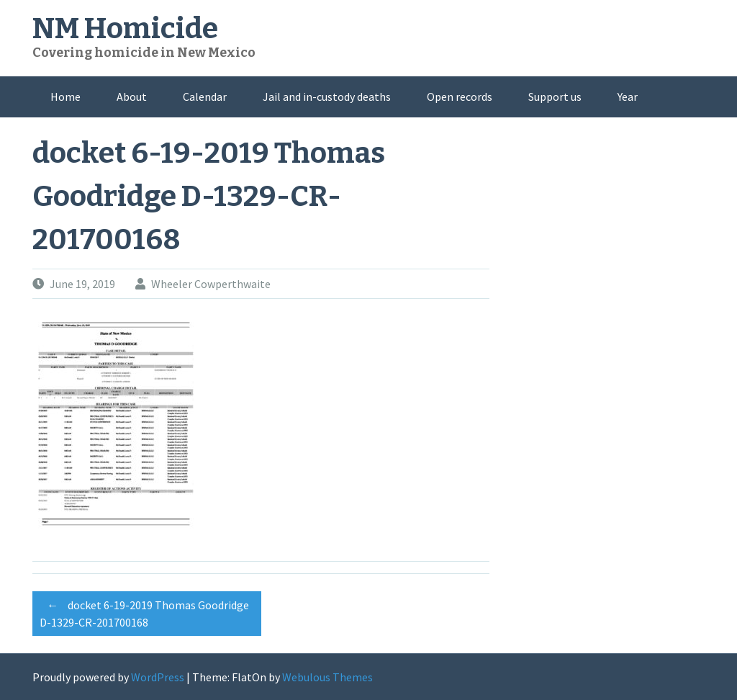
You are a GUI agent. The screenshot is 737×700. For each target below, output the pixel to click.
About (132, 97)
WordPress (158, 677)
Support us (555, 97)
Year (628, 97)
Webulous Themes (327, 677)
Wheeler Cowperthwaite (211, 284)
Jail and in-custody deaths (327, 97)
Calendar (205, 97)
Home (65, 97)
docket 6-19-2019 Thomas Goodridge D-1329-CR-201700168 (144, 611)
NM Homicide (125, 29)
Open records (460, 97)
